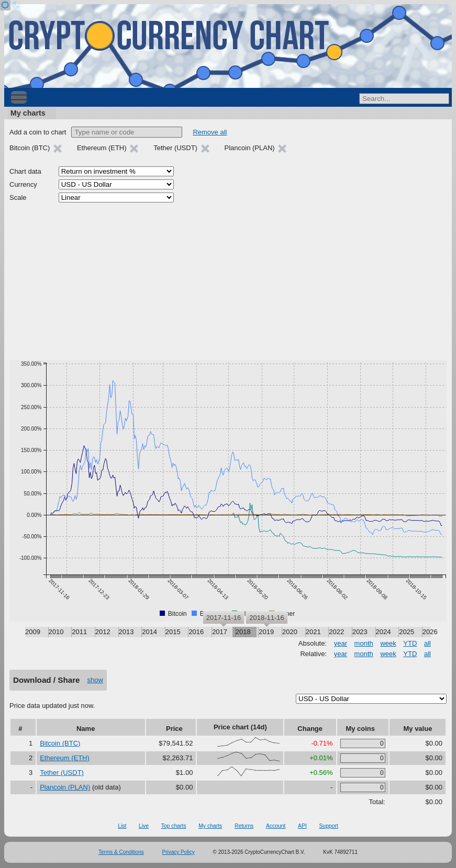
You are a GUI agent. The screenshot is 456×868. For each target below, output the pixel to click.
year (341, 643)
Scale (18, 198)
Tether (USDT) (62, 773)
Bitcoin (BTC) (60, 743)
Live (144, 826)
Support (328, 826)
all (427, 643)
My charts (28, 113)
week (388, 643)
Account (276, 826)
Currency (23, 184)
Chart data (25, 171)
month (364, 643)
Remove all (210, 132)
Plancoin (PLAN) (65, 787)
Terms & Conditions (121, 852)
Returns (244, 826)
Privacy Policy (179, 852)
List (122, 826)
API (302, 826)
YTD (410, 643)
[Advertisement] (228, 281)
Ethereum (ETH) (65, 758)
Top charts (174, 826)
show (95, 680)
